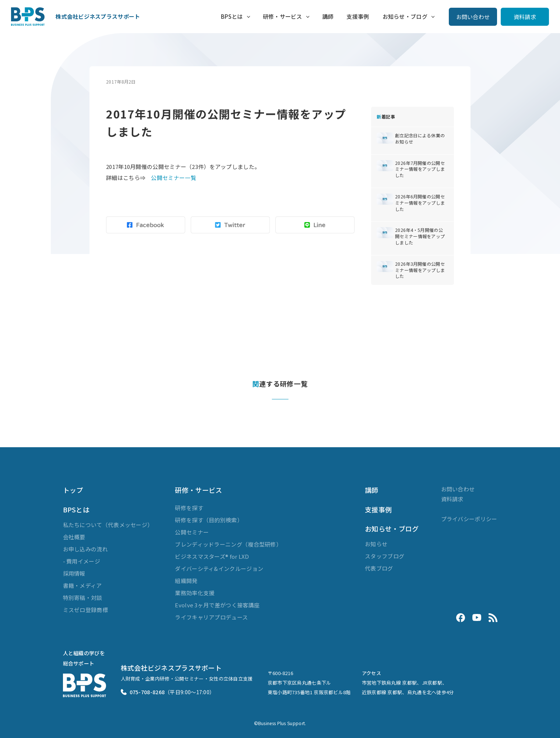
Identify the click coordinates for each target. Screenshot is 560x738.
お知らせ (376, 544)
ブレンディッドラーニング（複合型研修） (228, 544)
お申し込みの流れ (85, 549)
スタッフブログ (385, 556)
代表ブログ (379, 568)
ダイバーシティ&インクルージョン (219, 568)
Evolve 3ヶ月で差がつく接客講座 (217, 605)
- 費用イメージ (82, 561)
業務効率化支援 (195, 593)
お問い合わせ (473, 17)
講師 (328, 16)
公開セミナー (192, 532)
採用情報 (74, 573)
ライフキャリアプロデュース (211, 617)
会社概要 (74, 537)
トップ (73, 490)
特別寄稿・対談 (83, 598)
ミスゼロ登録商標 (85, 610)
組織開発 (186, 581)
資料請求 (525, 17)
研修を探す (189, 508)
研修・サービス (283, 16)
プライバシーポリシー (469, 519)
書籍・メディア (82, 585)
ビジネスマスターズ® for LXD (212, 556)
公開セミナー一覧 (173, 178)
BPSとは (232, 16)
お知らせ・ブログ (405, 16)
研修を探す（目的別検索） (209, 520)
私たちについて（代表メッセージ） (108, 525)
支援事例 (358, 16)
